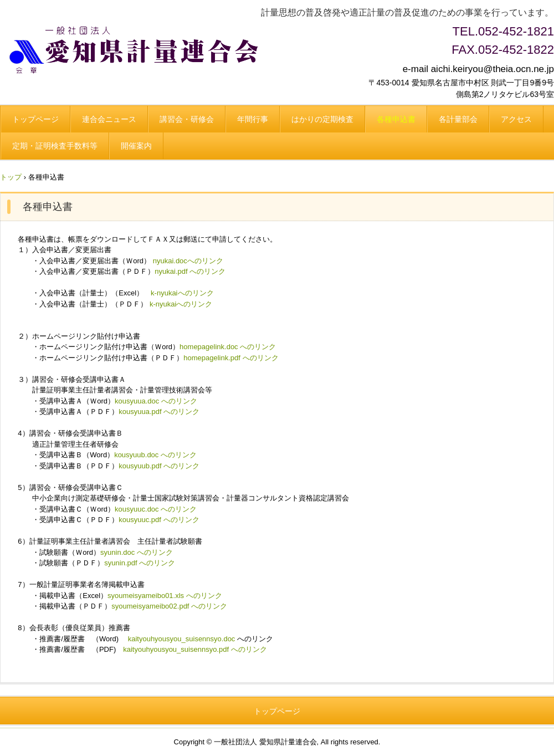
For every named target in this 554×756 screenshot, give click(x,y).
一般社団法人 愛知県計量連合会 (138, 49)
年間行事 (253, 119)
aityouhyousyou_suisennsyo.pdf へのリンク (197, 649)
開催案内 (136, 146)
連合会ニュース (109, 119)
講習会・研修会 (187, 119)
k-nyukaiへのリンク (182, 293)
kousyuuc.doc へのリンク (156, 509)
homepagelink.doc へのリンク (228, 347)
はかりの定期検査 (322, 119)
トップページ (35, 119)
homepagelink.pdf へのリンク (231, 358)
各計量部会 (458, 119)
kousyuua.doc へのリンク (156, 401)
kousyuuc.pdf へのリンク (159, 520)
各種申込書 (396, 119)
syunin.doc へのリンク (137, 552)
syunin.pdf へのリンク (140, 563)
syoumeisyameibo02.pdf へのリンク (169, 606)
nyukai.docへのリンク (188, 261)
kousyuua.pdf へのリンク (159, 412)
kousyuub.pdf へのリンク (159, 466)
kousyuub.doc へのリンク (155, 455)
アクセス (516, 119)
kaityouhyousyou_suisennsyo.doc (182, 639)
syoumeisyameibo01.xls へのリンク (165, 596)
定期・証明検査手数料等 (55, 146)
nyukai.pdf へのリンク (190, 271)
